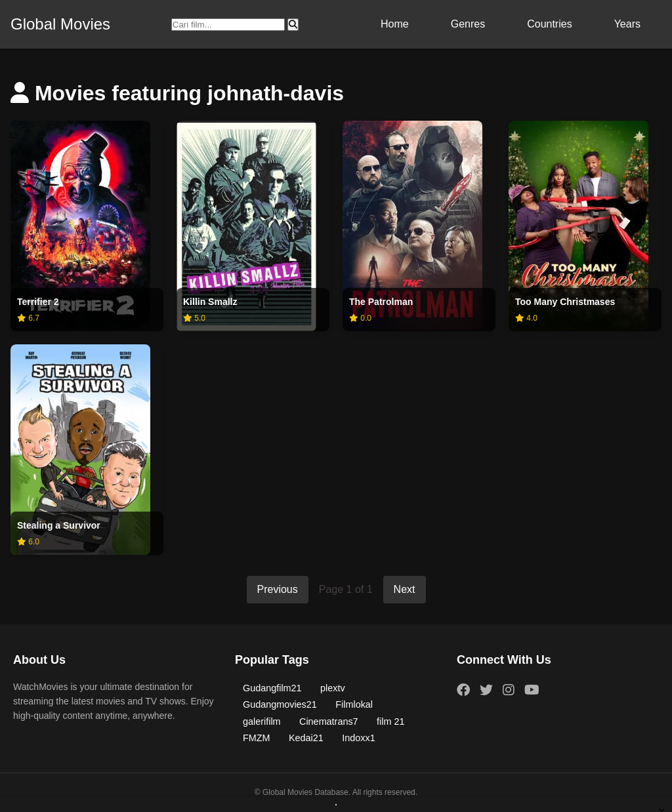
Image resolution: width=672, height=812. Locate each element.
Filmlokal (354, 704)
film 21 (390, 721)
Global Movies (60, 24)
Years (627, 24)
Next (405, 589)
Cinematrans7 (329, 721)
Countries (549, 24)
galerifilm (262, 721)
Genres (468, 24)
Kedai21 (306, 738)
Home (395, 24)
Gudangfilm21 (272, 688)
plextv (333, 688)
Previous (278, 589)
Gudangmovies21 (280, 704)
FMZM (257, 738)
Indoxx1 (358, 738)
